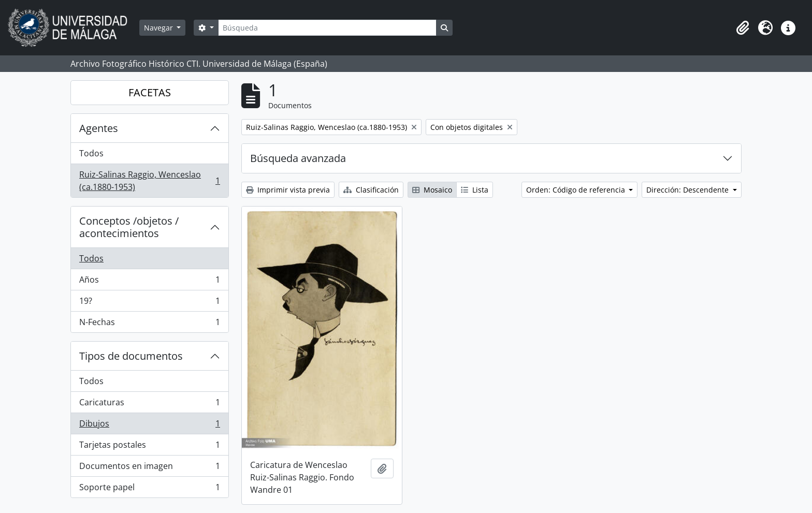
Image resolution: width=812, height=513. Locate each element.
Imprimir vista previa (288, 190)
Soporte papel (149, 489)
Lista (475, 190)
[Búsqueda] (327, 28)
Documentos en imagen (149, 468)
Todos (91, 153)
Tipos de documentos (131, 356)
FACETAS (150, 92)
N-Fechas (149, 324)
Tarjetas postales (149, 447)
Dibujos (149, 426)
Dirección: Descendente (688, 190)
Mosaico (432, 190)
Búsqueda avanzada (298, 158)
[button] (743, 28)
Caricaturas (149, 405)
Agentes (99, 128)
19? (149, 303)
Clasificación (371, 190)
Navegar (160, 28)
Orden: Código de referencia (577, 190)
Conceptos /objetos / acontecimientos (129, 227)
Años (149, 282)
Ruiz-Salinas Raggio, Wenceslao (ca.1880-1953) (149, 181)
